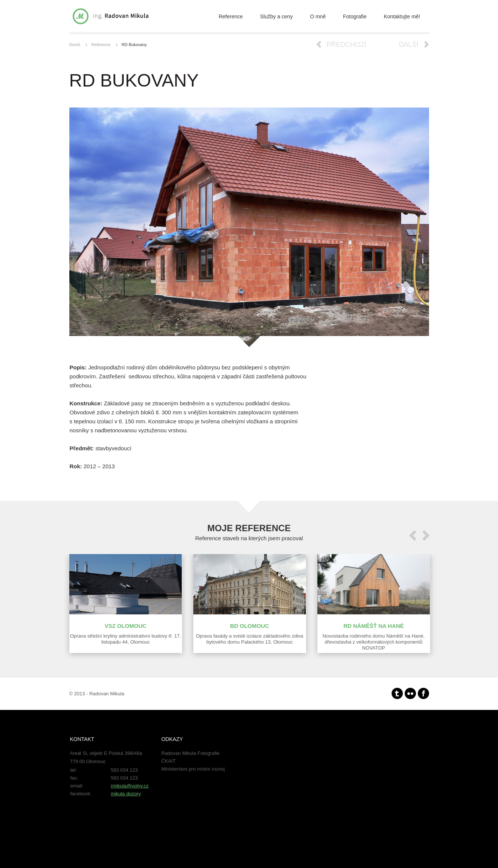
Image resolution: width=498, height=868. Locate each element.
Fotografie (355, 16)
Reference (231, 16)
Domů (75, 45)
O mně (318, 16)
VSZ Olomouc (126, 626)
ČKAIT (169, 761)
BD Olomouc (250, 626)
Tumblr (397, 693)
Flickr (410, 693)
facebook (423, 693)
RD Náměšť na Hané (373, 626)
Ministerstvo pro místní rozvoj (193, 769)
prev (413, 536)
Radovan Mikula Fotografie (191, 753)
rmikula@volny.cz (130, 786)
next (426, 536)
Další (408, 45)
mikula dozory (126, 794)
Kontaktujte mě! (402, 16)
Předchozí (347, 45)
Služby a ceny (276, 16)
